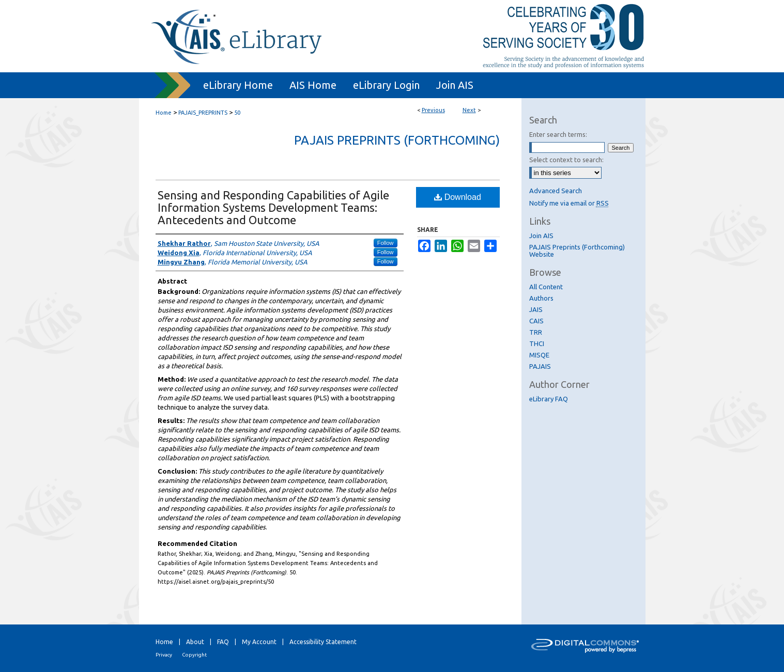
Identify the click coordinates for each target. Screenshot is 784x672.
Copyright (194, 655)
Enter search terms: (558, 134)
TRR (536, 332)
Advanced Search (556, 191)
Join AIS (541, 236)
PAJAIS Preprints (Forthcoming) (397, 140)
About (195, 642)
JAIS (536, 309)
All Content (546, 287)
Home (164, 113)
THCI (537, 343)
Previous (433, 110)
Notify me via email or (569, 203)
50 (237, 113)
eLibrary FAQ (549, 399)
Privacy (164, 655)
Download (458, 197)
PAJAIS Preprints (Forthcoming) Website (577, 251)
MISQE (539, 355)
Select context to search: (566, 160)
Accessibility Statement (323, 642)
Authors (541, 298)
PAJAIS (540, 366)
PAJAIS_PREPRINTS (203, 113)
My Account (259, 642)
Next (469, 110)
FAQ (223, 642)
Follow (386, 243)
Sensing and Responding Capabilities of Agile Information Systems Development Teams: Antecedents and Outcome (273, 207)
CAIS (536, 321)
